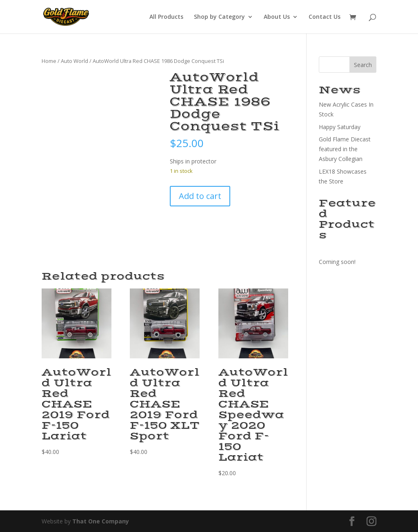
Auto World (74, 61)
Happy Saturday (340, 127)
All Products (166, 17)
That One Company (101, 521)
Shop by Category (219, 17)
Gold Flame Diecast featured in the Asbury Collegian (345, 149)
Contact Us (325, 17)
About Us (277, 17)
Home (49, 61)
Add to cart (200, 196)
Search (363, 65)
